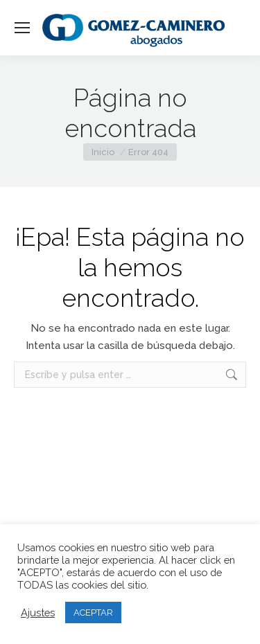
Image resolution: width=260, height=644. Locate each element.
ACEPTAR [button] (93, 612)
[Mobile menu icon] (22, 28)
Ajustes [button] (38, 612)
